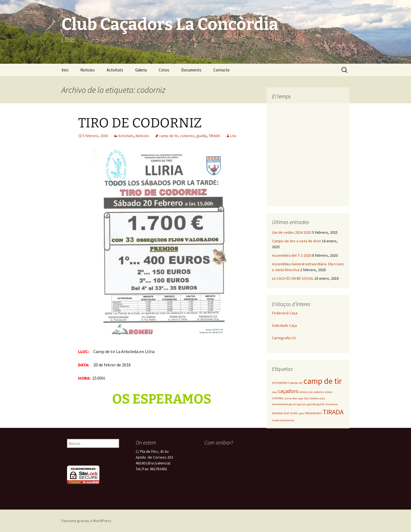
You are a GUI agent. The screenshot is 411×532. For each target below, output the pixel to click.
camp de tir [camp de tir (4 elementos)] (323, 381)
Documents (191, 70)
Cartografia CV (284, 338)
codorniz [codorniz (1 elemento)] (319, 392)
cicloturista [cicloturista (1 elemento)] (306, 392)
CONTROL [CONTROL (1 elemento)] (278, 398)
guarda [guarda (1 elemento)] (311, 404)
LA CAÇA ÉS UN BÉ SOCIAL (293, 278)
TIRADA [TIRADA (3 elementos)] (333, 412)
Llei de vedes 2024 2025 (292, 232)
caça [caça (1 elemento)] (274, 392)
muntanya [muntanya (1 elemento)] (332, 404)
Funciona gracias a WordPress (86, 521)
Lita (233, 136)
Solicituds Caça (284, 325)
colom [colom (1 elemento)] (329, 392)
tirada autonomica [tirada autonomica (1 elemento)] (283, 420)
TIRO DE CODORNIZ (140, 123)
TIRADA (214, 136)
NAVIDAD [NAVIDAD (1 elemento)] (277, 413)
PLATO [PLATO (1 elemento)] (294, 413)
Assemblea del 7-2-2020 (292, 255)
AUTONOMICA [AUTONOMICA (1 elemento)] (281, 383)
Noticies (88, 70)
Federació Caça (285, 313)
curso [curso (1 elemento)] (288, 398)
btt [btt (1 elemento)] (301, 383)
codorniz (187, 136)
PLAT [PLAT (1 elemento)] (287, 413)
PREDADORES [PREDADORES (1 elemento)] (313, 413)
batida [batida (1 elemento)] (294, 383)
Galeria (141, 70)
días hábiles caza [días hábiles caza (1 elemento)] (314, 398)
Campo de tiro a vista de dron (296, 241)
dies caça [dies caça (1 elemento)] (298, 398)
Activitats (115, 70)
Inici (65, 70)
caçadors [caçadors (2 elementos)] (288, 391)
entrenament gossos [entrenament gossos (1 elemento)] (285, 404)
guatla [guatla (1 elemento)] (320, 404)
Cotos (164, 70)
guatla (201, 136)
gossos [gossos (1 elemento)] (302, 404)
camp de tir (169, 136)
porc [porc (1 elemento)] (301, 413)
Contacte (221, 70)
